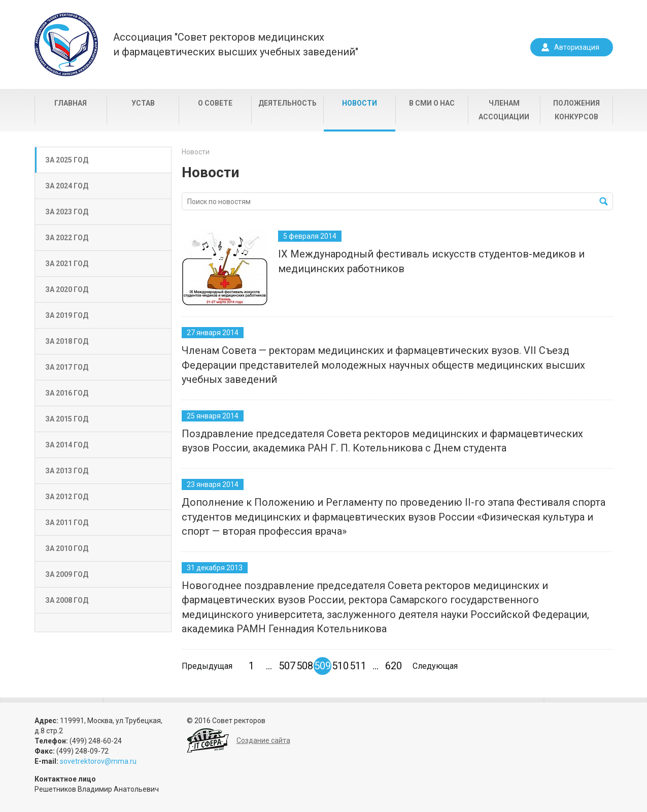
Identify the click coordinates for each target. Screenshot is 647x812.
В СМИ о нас (432, 103)
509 (322, 666)
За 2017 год (67, 367)
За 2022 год (67, 238)
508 (305, 666)
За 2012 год (67, 497)
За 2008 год (67, 600)
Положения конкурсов (576, 110)
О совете (215, 103)
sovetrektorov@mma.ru (98, 761)
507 (287, 666)
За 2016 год (67, 393)
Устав (143, 103)
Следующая (435, 666)
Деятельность (287, 103)
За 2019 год (67, 315)
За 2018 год (67, 341)
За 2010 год (67, 548)
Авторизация (577, 47)
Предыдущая (207, 666)
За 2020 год (67, 289)
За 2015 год (67, 419)
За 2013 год (67, 471)
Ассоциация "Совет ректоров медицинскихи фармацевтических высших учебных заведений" (236, 44)
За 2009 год (67, 574)
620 (394, 666)
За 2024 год (67, 186)
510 (340, 666)
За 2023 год (67, 212)
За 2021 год (67, 264)
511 (358, 666)
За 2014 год (67, 445)
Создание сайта (263, 740)
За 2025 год (67, 160)
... (269, 666)
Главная (71, 103)
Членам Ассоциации (504, 110)
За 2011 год (67, 523)
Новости (360, 103)
